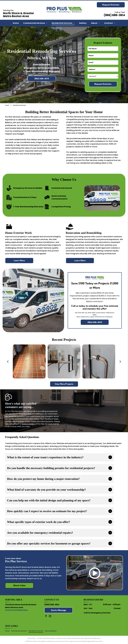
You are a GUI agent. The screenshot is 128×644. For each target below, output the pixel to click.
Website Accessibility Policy (93, 638)
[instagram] (50, 616)
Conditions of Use (61, 638)
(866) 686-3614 (52, 605)
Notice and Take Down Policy (76, 638)
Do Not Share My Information (46, 638)
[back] (8, 361)
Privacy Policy (31, 638)
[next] (120, 361)
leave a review (28, 424)
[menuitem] (16, 23)
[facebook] (46, 616)
